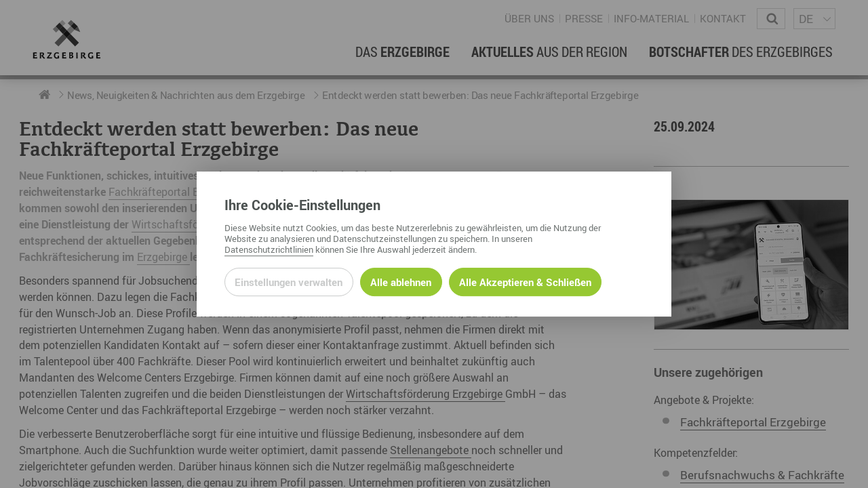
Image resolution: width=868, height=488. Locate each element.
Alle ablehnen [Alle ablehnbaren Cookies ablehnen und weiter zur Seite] (401, 282)
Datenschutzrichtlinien (269, 249)
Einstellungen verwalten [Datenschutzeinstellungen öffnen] (289, 282)
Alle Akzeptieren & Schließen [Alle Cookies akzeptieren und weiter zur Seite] (525, 282)
